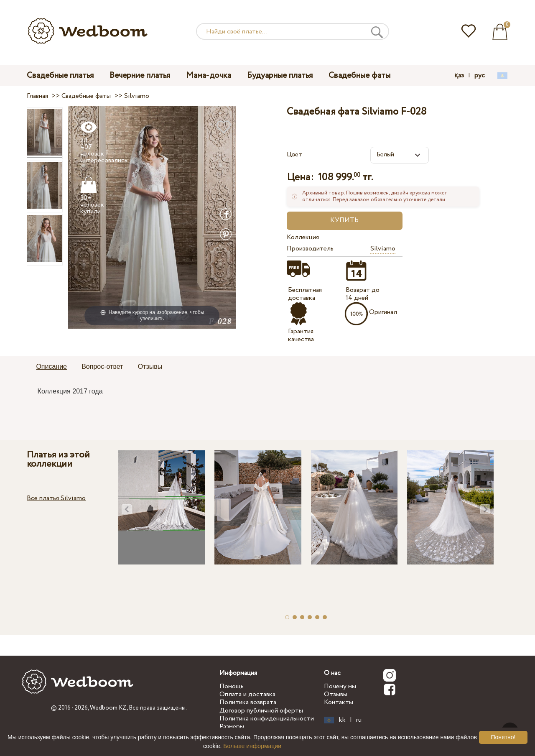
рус (480, 76)
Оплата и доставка (247, 694)
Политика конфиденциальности (267, 719)
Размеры (232, 727)
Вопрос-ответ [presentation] (102, 367)
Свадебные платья (60, 75)
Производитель (310, 249)
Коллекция (303, 237)
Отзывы (336, 694)
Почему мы (340, 686)
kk (342, 720)
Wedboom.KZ (108, 708)
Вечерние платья (140, 75)
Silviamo (383, 249)
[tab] (51, 367)
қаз (459, 76)
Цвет (294, 155)
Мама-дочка (209, 75)
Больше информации (252, 746)
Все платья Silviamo (56, 498)
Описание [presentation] (51, 367)
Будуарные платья (280, 75)
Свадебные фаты (359, 75)
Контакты (339, 702)
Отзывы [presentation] (150, 367)
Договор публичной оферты (261, 711)
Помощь (232, 686)
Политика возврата (248, 702)
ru (359, 720)
